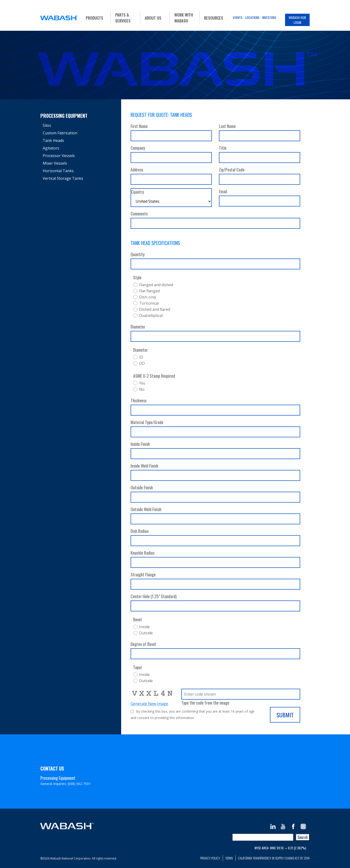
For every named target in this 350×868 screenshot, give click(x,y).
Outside (146, 633)
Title (223, 148)
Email (223, 191)
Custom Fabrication (60, 133)
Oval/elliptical (151, 316)
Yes (142, 383)
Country (137, 192)
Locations (252, 17)
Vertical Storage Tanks (63, 178)
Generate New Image (149, 704)
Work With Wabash (184, 18)
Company (138, 148)
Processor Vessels (59, 156)
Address (137, 170)
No (142, 389)
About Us (153, 18)
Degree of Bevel (143, 644)
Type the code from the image (205, 703)
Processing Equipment (64, 116)
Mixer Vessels (55, 163)
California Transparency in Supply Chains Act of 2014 (274, 858)
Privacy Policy (210, 858)
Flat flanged (149, 291)
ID (141, 357)
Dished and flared (155, 309)
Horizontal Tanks (58, 171)
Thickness (139, 400)
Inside (144, 627)
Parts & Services (123, 18)
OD (142, 363)
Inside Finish (140, 444)
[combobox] (263, 837)
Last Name (227, 126)
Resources (214, 18)
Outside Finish (142, 487)
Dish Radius (140, 531)
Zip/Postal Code (232, 170)
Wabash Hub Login (297, 20)
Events (238, 17)
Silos (47, 125)
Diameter (138, 327)
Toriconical (149, 303)
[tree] (78, 152)
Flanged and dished (156, 285)
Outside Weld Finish (146, 509)
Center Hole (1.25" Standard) (154, 596)
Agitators (51, 148)
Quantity (138, 254)
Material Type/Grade (147, 422)
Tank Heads (53, 140)
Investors (269, 17)
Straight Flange (143, 574)
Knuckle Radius (143, 553)
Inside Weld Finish (144, 466)
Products (94, 18)
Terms (229, 858)
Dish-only (148, 297)
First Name (139, 126)
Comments (139, 214)
